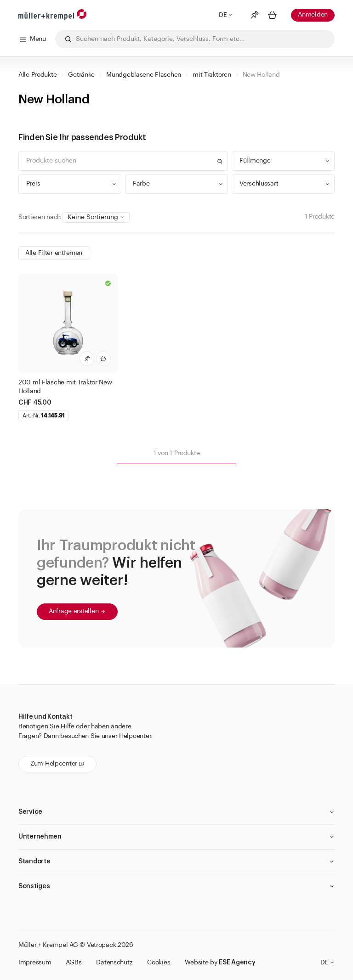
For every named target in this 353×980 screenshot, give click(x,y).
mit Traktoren (212, 75)
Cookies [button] (159, 963)
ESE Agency (237, 963)
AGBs (74, 963)
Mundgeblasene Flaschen (144, 75)
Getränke (81, 75)
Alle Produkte (37, 75)
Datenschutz (114, 963)
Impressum (35, 963)
